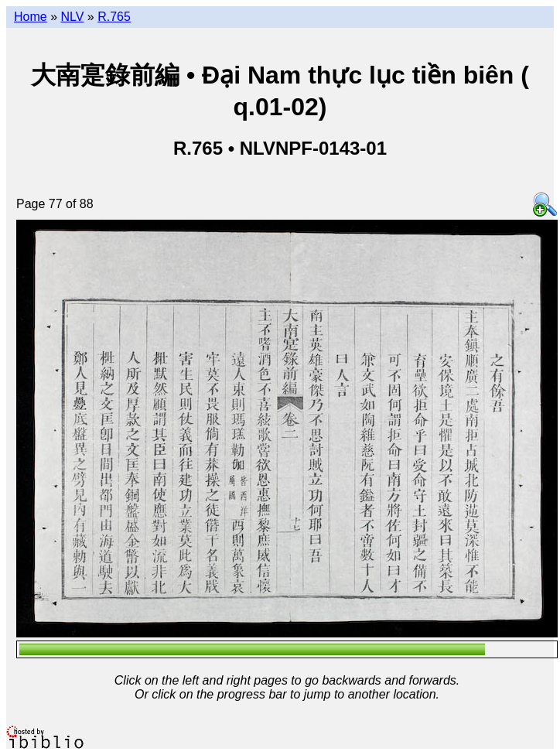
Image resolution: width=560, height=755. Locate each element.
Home (31, 17)
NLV (72, 17)
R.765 (114, 17)
